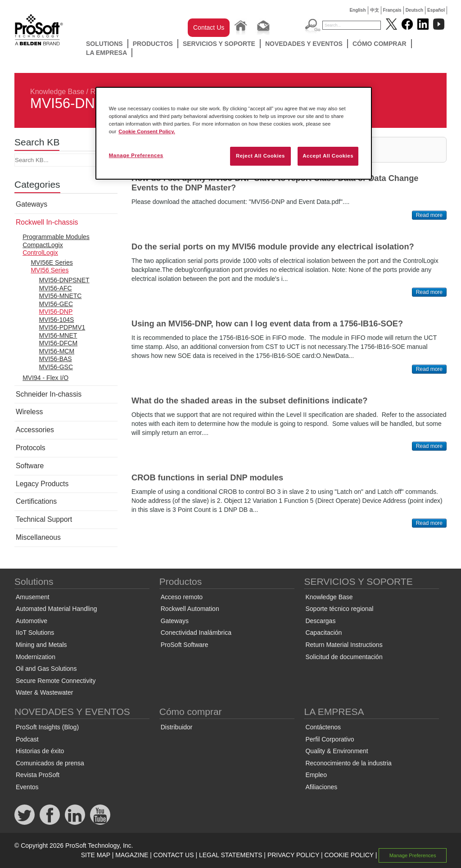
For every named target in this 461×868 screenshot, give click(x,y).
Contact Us (209, 27)
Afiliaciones (321, 787)
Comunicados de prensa (50, 763)
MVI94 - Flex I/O (45, 378)
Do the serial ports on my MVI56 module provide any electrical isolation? (273, 247)
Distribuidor (177, 727)
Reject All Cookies (260, 156)
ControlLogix (40, 253)
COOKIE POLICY (349, 855)
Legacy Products (42, 484)
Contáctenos (323, 727)
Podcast (27, 739)
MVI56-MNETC (61, 296)
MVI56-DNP (56, 312)
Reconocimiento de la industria (348, 763)
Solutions (104, 44)
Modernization (36, 657)
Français (392, 10)
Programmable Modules (56, 237)
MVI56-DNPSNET (64, 280)
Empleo (316, 775)
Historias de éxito (40, 751)
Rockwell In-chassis (47, 222)
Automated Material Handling (56, 609)
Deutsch (414, 10)
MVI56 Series (50, 270)
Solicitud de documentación (344, 657)
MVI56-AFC (56, 288)
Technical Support (44, 519)
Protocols (31, 448)
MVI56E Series (52, 262)
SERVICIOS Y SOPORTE (219, 44)
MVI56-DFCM (59, 343)
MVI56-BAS (56, 359)
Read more (429, 215)
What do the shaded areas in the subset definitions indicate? (249, 401)
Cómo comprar (380, 44)
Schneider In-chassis (49, 394)
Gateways (32, 204)
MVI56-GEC (56, 304)
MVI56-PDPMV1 (62, 327)
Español (436, 10)
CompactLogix (43, 245)
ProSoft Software (185, 645)
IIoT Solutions (35, 633)
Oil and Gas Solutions (46, 669)
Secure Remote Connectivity (56, 681)
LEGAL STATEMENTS (231, 855)
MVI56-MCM (57, 351)
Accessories (35, 430)
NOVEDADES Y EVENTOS (304, 44)
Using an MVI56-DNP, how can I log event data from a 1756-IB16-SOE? (267, 324)
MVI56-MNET (58, 335)
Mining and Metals (41, 645)
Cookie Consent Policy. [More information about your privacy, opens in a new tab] (147, 131)
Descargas (320, 621)
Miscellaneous (38, 537)
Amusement (33, 597)
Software (30, 466)
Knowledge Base (57, 92)
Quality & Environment (337, 751)
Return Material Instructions (344, 645)
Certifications (36, 501)
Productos (153, 44)
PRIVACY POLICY (293, 855)
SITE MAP (96, 855)
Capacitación (323, 633)
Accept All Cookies (328, 156)
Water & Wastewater (44, 692)
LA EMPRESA (106, 53)
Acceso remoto (182, 597)
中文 (375, 10)
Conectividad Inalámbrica (196, 633)
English (357, 10)
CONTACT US (174, 855)
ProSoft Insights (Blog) (47, 727)
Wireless (29, 412)
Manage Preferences (413, 855)
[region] (234, 133)
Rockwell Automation (190, 609)
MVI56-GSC (56, 367)
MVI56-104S (57, 320)
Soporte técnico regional (339, 609)
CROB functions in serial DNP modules (207, 478)
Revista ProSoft (38, 775)
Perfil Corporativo (330, 739)
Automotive (32, 621)
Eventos (27, 787)
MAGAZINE (132, 855)
